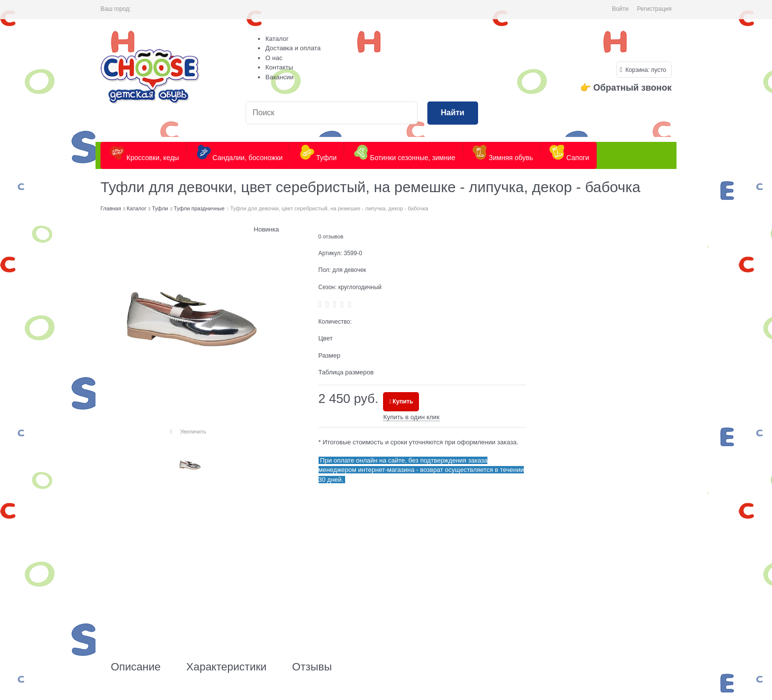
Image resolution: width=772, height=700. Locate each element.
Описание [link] (136, 667)
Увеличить (193, 432)
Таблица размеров (346, 372)
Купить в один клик (411, 417)
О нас (274, 58)
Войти (620, 9)
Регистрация (654, 9)
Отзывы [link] (312, 667)
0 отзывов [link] (331, 236)
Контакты (279, 67)
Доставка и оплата (293, 48)
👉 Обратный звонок (626, 88)
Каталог (277, 39)
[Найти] (453, 113)
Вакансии (279, 77)
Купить (403, 401)
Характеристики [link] (226, 667)
